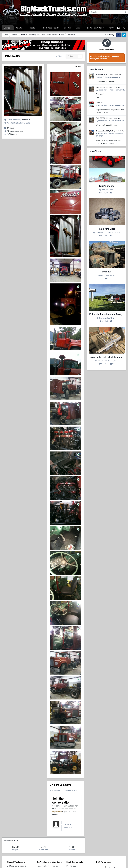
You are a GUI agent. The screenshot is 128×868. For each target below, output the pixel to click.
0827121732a (57, 344)
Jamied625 (26, 120)
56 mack (107, 272)
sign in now (57, 812)
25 (53, 276)
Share (59, 56)
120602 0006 (57, 743)
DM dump (100, 103)
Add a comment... (68, 826)
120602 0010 (57, 668)
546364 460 (56, 114)
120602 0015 (57, 593)
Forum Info (32, 28)
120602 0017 (57, 543)
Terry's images (107, 186)
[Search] (100, 12)
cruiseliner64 (103, 90)
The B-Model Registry (51, 28)
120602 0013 (57, 618)
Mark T (101, 77)
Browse (7, 28)
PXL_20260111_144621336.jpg (108, 87)
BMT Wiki (68, 28)
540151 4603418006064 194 (63, 158)
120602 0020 (57, 469)
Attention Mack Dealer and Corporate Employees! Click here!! (105, 58)
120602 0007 (57, 718)
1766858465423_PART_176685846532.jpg (110, 131)
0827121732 (57, 369)
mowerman (103, 105)
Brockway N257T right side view (108, 75)
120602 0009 (57, 693)
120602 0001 (57, 768)
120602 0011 (57, 643)
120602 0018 (57, 519)
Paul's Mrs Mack (107, 229)
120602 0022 (57, 419)
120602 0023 (57, 394)
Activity (19, 28)
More (78, 28)
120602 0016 (57, 568)
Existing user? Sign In (97, 28)
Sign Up (111, 28)
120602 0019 (57, 494)
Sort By (78, 67)
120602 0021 (57, 444)
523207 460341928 (59, 183)
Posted (113, 77)
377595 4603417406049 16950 (64, 208)
